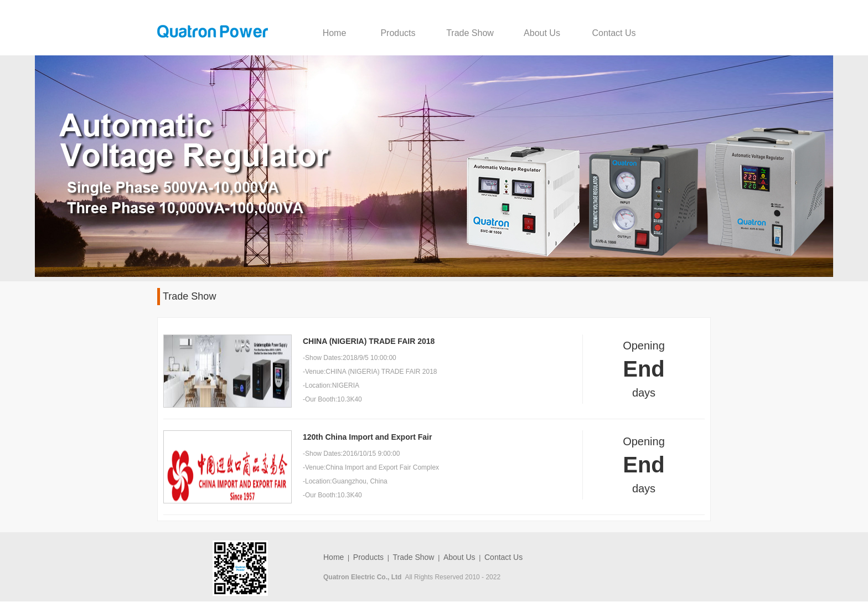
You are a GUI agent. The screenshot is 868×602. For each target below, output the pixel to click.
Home (335, 33)
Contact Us (614, 33)
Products (398, 33)
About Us (542, 33)
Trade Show (470, 33)
